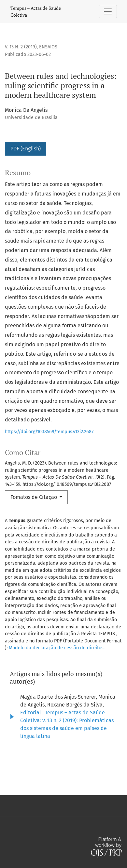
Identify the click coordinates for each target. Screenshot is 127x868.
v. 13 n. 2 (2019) (21, 47)
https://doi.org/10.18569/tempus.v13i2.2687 (49, 432)
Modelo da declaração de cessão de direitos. (57, 648)
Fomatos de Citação (34, 497)
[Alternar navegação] (108, 11)
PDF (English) (26, 149)
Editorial (31, 713)
